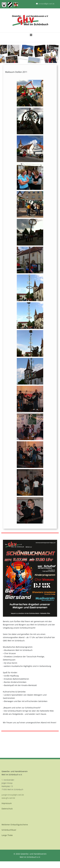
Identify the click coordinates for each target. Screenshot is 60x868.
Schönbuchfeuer (9, 830)
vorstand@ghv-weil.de (46, 4)
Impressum (7, 803)
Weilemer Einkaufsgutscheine (15, 825)
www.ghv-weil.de (8, 798)
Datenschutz (7, 809)
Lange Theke (7, 835)
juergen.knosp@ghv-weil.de (13, 795)
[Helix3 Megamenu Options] (31, 34)
